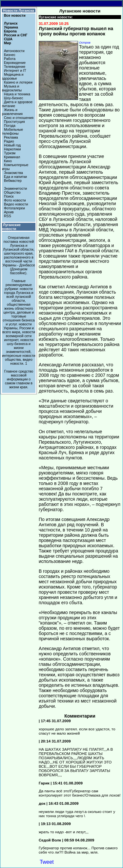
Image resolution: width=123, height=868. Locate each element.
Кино (8, 161)
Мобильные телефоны (12, 131)
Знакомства (13, 173)
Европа (10, 31)
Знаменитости (15, 188)
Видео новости (16, 204)
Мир (8, 43)
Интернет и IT (15, 70)
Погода (10, 125)
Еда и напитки (15, 177)
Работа (10, 59)
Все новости (15, 15)
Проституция (14, 122)
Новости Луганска (19, 10)
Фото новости (15, 200)
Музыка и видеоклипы (12, 88)
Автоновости (14, 51)
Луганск (11, 23)
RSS (8, 216)
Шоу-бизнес (14, 98)
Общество (12, 192)
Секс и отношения (19, 118)
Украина (11, 27)
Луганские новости (11, 227)
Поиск (9, 196)
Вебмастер (13, 181)
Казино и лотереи (18, 82)
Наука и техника (17, 94)
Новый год (12, 145)
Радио (9, 141)
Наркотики (12, 149)
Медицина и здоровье (13, 76)
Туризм (10, 153)
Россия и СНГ (16, 35)
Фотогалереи (14, 208)
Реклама (11, 137)
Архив (9, 212)
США (8, 39)
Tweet (47, 862)
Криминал (12, 157)
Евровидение (15, 63)
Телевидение (15, 67)
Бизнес (10, 55)
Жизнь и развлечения (12, 112)
